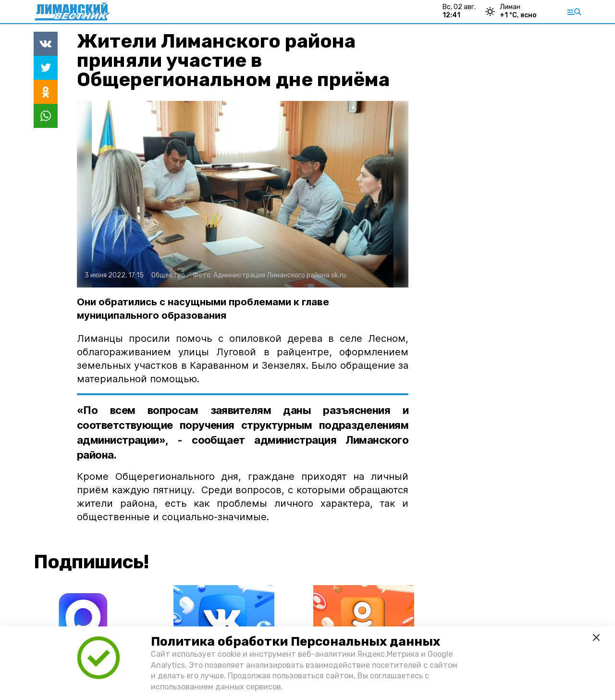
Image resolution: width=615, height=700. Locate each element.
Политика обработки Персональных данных (295, 642)
